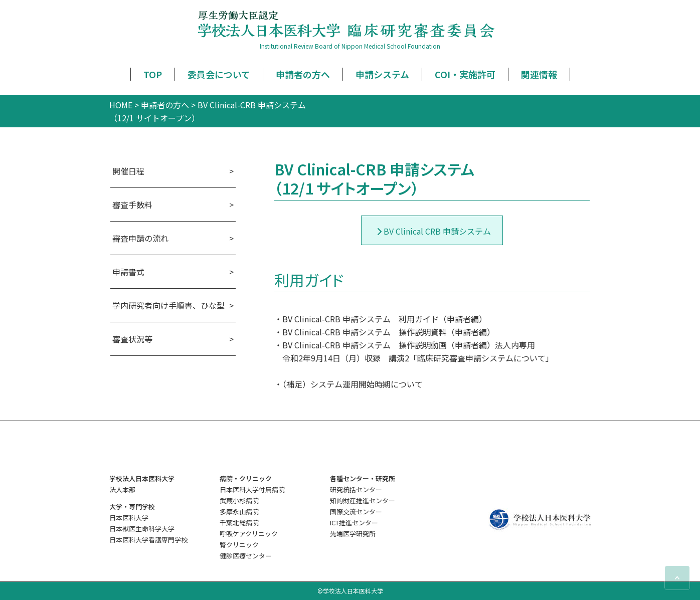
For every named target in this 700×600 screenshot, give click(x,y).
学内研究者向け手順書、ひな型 (168, 305)
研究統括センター (356, 489)
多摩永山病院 (239, 512)
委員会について (219, 74)
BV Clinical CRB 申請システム (437, 231)
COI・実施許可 (465, 74)
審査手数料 (132, 205)
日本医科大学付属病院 (252, 489)
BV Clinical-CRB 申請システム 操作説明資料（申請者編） (389, 332)
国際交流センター (356, 512)
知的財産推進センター (363, 501)
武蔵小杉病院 (239, 501)
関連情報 (539, 74)
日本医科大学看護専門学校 (148, 540)
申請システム (382, 74)
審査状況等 (132, 339)
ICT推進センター (354, 523)
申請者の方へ (303, 74)
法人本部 (122, 489)
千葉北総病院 (239, 523)
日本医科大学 (129, 518)
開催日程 (128, 171)
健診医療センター (246, 556)
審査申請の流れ (140, 238)
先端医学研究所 (353, 534)
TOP (153, 74)
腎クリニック (239, 545)
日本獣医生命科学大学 (142, 529)
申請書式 (128, 272)
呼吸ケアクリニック (249, 534)
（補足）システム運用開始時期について (353, 384)
